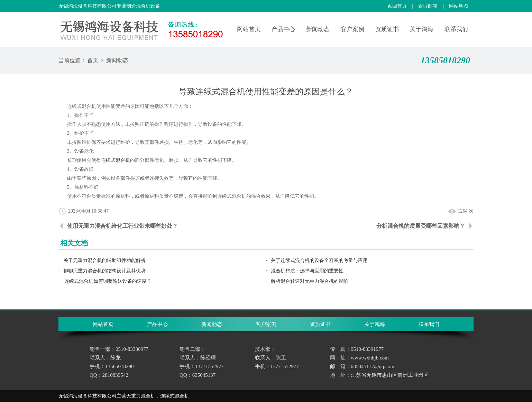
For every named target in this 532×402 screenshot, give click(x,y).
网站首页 (249, 29)
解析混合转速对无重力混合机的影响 (310, 281)
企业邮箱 (428, 6)
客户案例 (352, 29)
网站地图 (459, 6)
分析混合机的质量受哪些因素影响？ (421, 226)
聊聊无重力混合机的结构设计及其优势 (104, 271)
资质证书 (387, 29)
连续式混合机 (116, 160)
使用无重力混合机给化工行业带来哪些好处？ (122, 226)
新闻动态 (318, 29)
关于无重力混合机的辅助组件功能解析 (104, 260)
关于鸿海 (422, 29)
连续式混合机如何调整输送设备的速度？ (108, 281)
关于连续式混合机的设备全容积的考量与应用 (319, 260)
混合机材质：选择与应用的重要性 (307, 271)
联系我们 (456, 29)
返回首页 (397, 6)
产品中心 (283, 29)
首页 (93, 60)
